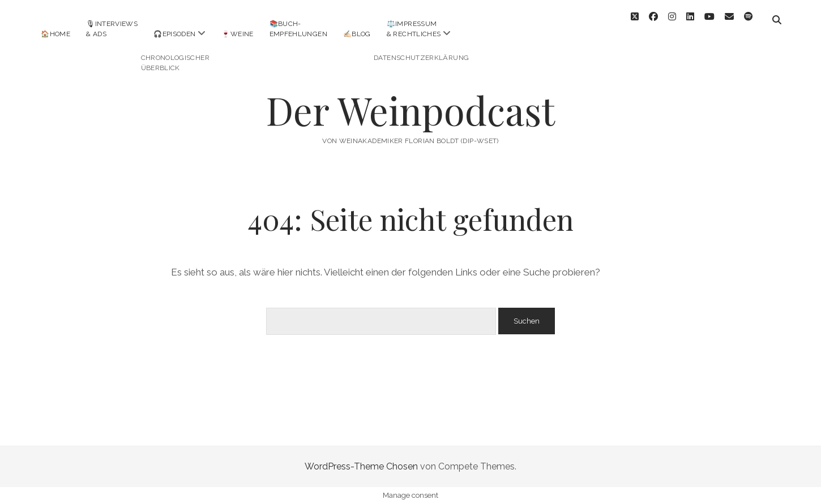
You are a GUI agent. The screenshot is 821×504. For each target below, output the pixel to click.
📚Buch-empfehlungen (298, 29)
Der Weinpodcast (411, 110)
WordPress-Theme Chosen (361, 466)
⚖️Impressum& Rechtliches (414, 29)
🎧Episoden (174, 34)
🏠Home (55, 34)
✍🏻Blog (357, 34)
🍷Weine (237, 34)
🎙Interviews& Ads (112, 29)
